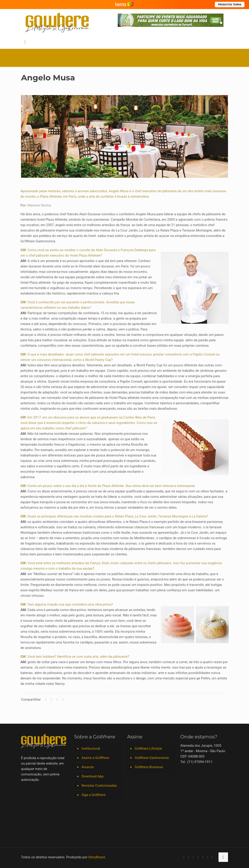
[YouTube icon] (189, 857)
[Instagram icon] (198, 857)
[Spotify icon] (203, 857)
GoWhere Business (149, 767)
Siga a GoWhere (94, 795)
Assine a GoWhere (95, 758)
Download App (93, 776)
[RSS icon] (208, 857)
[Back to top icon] (223, 857)
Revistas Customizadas (99, 786)
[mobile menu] (25, 42)
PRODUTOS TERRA (230, 5)
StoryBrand (97, 857)
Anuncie (88, 767)
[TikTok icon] (212, 857)
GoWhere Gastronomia (152, 758)
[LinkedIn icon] (193, 857)
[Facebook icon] (184, 857)
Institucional (91, 749)
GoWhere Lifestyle (148, 749)
